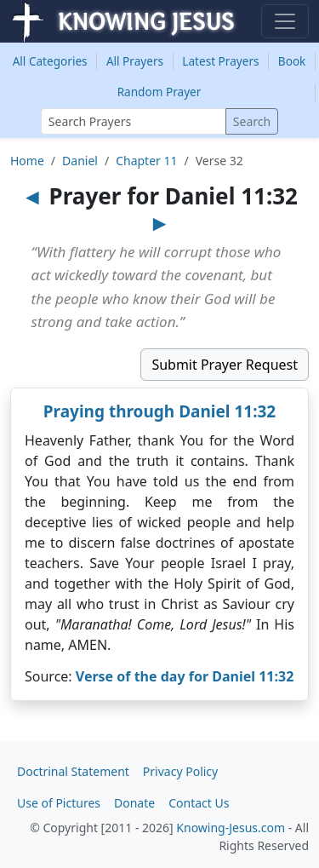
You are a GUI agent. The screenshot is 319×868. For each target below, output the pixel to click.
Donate (134, 803)
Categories (50, 61)
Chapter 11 (146, 161)
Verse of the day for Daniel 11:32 (185, 676)
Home (27, 161)
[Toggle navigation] (285, 21)
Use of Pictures (59, 803)
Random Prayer (159, 92)
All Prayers (135, 61)
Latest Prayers (220, 61)
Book (292, 61)
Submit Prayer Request (225, 365)
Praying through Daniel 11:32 (159, 411)
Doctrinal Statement (73, 771)
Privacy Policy (180, 771)
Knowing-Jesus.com (231, 828)
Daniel (80, 161)
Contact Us (199, 803)
